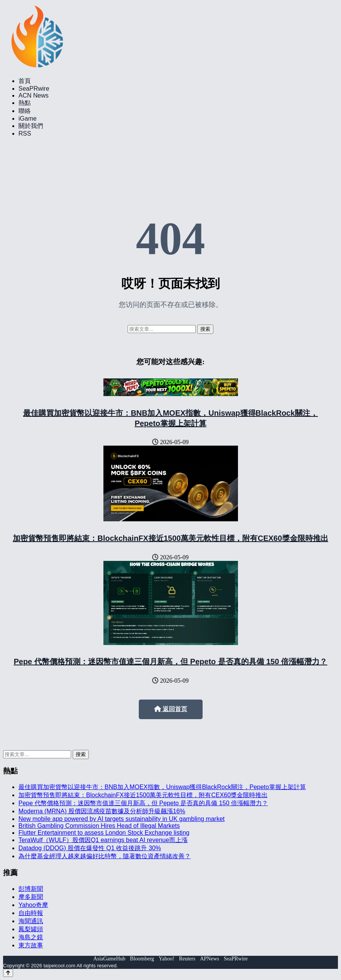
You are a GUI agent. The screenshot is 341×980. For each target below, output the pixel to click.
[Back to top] (8, 973)
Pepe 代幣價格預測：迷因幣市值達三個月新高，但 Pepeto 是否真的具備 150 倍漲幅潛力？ (171, 662)
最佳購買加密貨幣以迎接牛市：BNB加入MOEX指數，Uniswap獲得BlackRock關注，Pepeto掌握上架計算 (162, 787)
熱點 (25, 103)
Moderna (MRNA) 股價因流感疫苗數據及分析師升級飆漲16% (102, 811)
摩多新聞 (31, 897)
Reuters (187, 959)
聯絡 (25, 111)
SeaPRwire (34, 89)
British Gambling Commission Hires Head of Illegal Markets (99, 826)
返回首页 (171, 709)
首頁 (25, 81)
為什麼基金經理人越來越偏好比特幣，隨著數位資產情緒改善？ (105, 856)
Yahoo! (167, 959)
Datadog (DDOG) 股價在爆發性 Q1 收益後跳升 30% (90, 848)
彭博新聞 (31, 889)
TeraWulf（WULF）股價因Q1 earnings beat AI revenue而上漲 (103, 840)
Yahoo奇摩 (33, 905)
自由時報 (31, 913)
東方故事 (31, 945)
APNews (210, 959)
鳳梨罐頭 (31, 929)
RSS (25, 133)
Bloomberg (142, 959)
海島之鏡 (31, 937)
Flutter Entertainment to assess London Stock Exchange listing (104, 833)
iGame (27, 119)
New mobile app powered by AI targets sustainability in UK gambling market (121, 819)
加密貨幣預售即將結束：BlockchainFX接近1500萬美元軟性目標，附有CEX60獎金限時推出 (170, 538)
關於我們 (31, 126)
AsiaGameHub (109, 959)
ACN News (33, 95)
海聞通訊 (31, 921)
